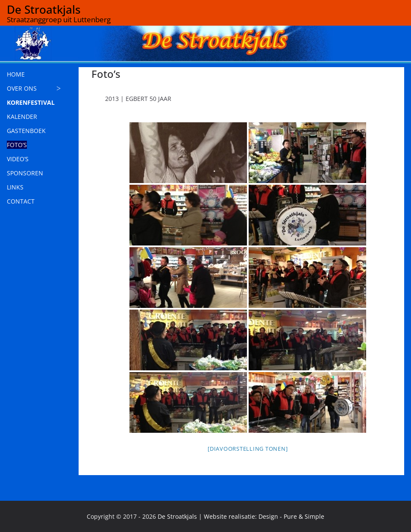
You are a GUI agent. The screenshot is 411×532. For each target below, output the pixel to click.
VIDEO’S (18, 159)
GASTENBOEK (26, 131)
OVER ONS (22, 88)
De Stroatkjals (44, 9)
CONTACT (21, 201)
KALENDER (22, 117)
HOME (16, 74)
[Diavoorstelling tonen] (248, 449)
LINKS (15, 187)
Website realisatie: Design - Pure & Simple (264, 516)
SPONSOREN (25, 173)
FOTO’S (17, 145)
